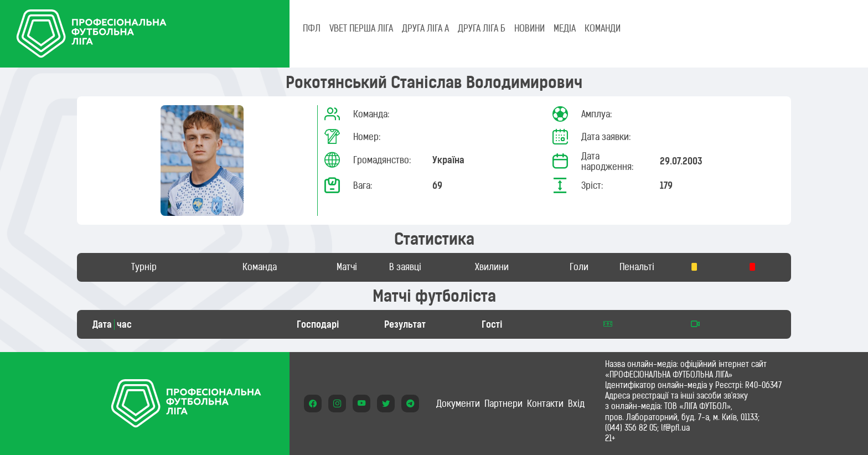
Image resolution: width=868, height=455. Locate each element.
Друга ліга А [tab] (425, 28)
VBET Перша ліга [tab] (361, 28)
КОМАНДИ (603, 28)
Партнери (503, 404)
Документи (458, 404)
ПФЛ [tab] (312, 28)
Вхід (576, 404)
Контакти (545, 404)
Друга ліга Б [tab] (482, 28)
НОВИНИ (529, 28)
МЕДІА (565, 28)
